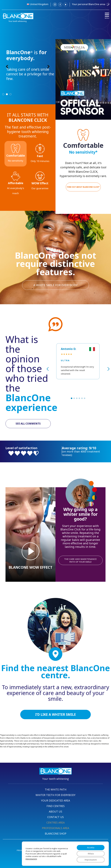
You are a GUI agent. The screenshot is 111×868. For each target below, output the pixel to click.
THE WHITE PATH (56, 789)
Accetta (91, 847)
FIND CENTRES (56, 806)
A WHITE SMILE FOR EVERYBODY (55, 285)
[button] (72, 398)
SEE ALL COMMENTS (28, 424)
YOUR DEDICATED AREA (55, 800)
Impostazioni (91, 860)
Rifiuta (91, 854)
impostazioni (31, 859)
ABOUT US (55, 811)
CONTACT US (55, 817)
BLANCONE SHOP (56, 834)
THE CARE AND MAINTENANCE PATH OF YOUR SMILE (80, 560)
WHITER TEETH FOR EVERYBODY (55, 795)
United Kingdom (39, 4)
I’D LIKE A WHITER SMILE (56, 714)
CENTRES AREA (55, 823)
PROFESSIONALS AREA (55, 828)
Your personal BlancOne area (89, 4)
